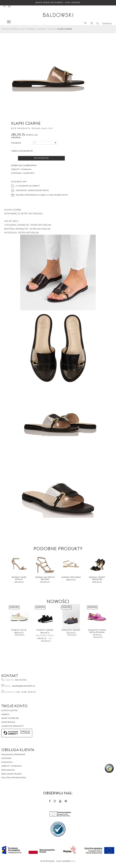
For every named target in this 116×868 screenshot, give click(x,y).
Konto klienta (10, 711)
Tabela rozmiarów (22, 151)
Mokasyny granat (71, 630)
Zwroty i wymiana (11, 766)
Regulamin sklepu (12, 774)
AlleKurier (25, 733)
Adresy (5, 714)
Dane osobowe (10, 718)
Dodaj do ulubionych (24, 165)
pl (5, 7)
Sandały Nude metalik (19, 578)
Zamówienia (8, 722)
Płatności (7, 762)
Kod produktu (21, 129)
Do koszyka (41, 158)
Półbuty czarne (45, 630)
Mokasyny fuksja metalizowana (97, 631)
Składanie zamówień (13, 755)
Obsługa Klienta (18, 750)
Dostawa (7, 758)
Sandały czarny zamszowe (97, 578)
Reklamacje (8, 770)
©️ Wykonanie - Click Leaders (56, 861)
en (9, 7)
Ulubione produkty (12, 726)
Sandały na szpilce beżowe (45, 578)
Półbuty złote (19, 630)
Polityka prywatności (14, 778)
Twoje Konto (14, 706)
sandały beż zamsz (71, 577)
